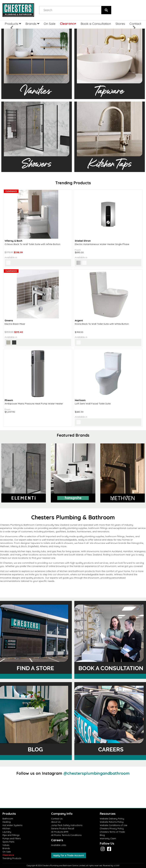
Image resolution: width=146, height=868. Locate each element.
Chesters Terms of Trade (112, 832)
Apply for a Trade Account (69, 855)
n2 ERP (116, 866)
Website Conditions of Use (114, 825)
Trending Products (12, 858)
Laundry (7, 832)
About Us (56, 822)
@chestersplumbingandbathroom (97, 773)
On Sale (7, 852)
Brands (6, 848)
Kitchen (6, 828)
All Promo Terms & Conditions (66, 835)
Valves (6, 845)
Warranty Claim (108, 838)
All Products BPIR (60, 832)
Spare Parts (8, 842)
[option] (73, 473)
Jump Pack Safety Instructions (67, 825)
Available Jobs (59, 845)
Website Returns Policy (112, 822)
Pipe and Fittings (11, 835)
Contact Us (57, 819)
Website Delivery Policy (112, 819)
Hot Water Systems (12, 825)
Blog (102, 835)
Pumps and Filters (12, 838)
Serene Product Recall (63, 828)
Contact (135, 24)
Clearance (8, 855)
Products (13, 24)
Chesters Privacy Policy (112, 828)
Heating (7, 822)
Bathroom (8, 819)
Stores (120, 24)
